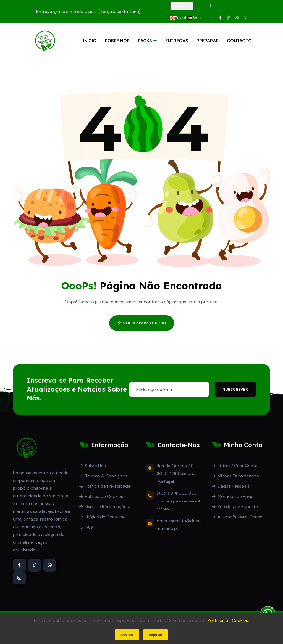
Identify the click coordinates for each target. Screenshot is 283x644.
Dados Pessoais (234, 486)
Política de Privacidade (108, 486)
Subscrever (235, 389)
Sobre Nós (117, 41)
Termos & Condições (106, 476)
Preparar (208, 41)
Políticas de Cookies (228, 620)
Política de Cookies (104, 496)
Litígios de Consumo (105, 517)
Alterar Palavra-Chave (240, 517)
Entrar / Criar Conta (238, 466)
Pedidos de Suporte (238, 507)
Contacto (239, 41)
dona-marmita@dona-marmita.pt (180, 525)
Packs (145, 41)
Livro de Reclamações (107, 507)
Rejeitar (156, 635)
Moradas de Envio (236, 496)
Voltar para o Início (142, 323)
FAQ (89, 527)
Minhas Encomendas (238, 476)
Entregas (177, 41)
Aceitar (127, 635)
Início (90, 41)
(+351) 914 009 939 (177, 493)
